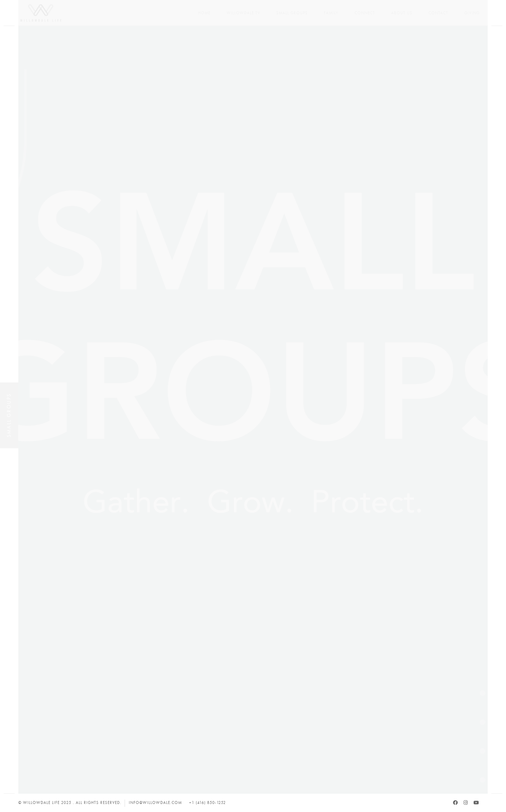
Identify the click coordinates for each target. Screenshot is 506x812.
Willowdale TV (243, 13)
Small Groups (292, 13)
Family (331, 13)
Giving (472, 13)
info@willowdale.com (155, 803)
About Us (402, 13)
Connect (365, 13)
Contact (438, 13)
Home (204, 13)
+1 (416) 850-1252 (207, 803)
